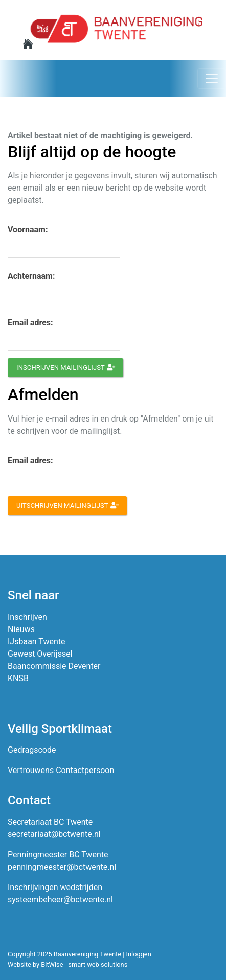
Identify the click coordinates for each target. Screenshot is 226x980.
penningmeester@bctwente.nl (62, 867)
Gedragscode (32, 750)
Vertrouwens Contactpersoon (61, 770)
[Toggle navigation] (212, 79)
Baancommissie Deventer (54, 666)
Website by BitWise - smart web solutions (67, 964)
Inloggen (139, 954)
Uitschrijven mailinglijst (67, 506)
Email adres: (30, 323)
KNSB (18, 678)
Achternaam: (31, 276)
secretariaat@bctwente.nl (54, 834)
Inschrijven (27, 617)
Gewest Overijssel (40, 654)
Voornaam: (28, 230)
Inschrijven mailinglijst (66, 368)
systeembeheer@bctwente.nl (60, 900)
